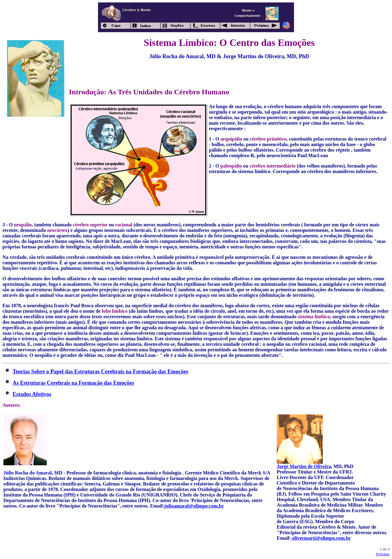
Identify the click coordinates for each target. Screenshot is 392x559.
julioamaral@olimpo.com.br (194, 506)
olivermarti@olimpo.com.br (321, 538)
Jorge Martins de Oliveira (304, 466)
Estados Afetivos (32, 394)
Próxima (383, 554)
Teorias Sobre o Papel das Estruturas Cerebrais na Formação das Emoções (100, 372)
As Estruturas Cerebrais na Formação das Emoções (73, 383)
